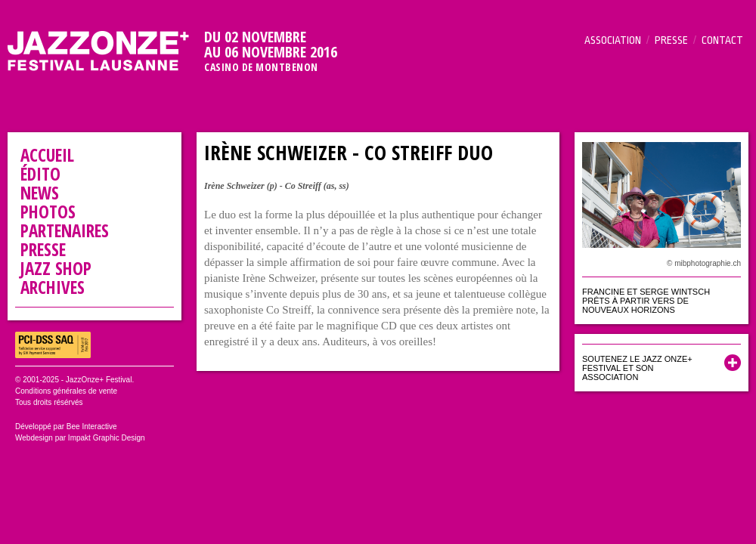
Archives (53, 287)
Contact (722, 40)
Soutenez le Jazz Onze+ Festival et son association (637, 368)
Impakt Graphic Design (107, 438)
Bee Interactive (92, 427)
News (40, 193)
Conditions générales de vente (66, 391)
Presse (671, 40)
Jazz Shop (56, 268)
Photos (48, 212)
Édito (40, 174)
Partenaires (65, 230)
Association (613, 40)
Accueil (47, 155)
